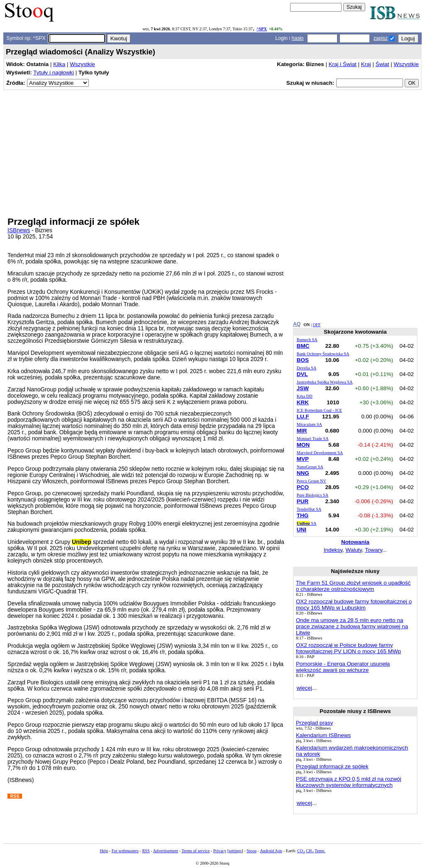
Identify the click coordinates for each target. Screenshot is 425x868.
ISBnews (19, 230)
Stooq (252, 851)
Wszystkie (82, 64)
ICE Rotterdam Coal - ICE (319, 410)
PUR (303, 501)
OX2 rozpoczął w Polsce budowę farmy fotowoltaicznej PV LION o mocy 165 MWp (348, 648)
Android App (271, 851)
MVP (303, 459)
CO (301, 851)
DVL (302, 374)
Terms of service (195, 851)
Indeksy (333, 550)
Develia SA (307, 368)
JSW (303, 388)
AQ (297, 324)
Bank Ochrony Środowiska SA (323, 354)
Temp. (320, 851)
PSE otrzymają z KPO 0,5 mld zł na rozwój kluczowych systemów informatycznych (349, 782)
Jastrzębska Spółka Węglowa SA (325, 382)
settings (235, 851)
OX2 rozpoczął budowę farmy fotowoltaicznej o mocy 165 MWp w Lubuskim (354, 605)
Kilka (59, 64)
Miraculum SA (309, 424)
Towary (374, 550)
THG (303, 515)
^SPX (262, 29)
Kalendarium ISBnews (323, 735)
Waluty (354, 550)
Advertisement (166, 851)
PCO (303, 487)
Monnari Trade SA (313, 439)
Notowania (355, 542)
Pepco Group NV (311, 481)
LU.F (303, 417)
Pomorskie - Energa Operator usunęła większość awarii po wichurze (343, 667)
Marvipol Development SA (320, 453)
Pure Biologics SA (313, 495)
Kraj (366, 64)
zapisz (381, 38)
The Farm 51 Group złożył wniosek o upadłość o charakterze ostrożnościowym (353, 586)
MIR (302, 431)
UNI (302, 530)
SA (307, 523)
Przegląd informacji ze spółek (332, 766)
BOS (303, 360)
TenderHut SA (309, 509)
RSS (146, 851)
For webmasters (125, 851)
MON (303, 445)
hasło (297, 38)
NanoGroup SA (310, 467)
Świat (382, 64)
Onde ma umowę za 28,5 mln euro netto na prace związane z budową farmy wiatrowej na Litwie (352, 626)
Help (104, 851)
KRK (303, 402)
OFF (317, 325)
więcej (304, 688)
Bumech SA (307, 340)
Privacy (220, 851)
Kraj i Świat (343, 64)
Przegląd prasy (315, 723)
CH (310, 851)
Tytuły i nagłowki (54, 73)
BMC (303, 346)
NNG (303, 473)
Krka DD (305, 396)
